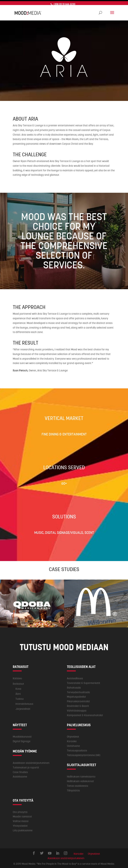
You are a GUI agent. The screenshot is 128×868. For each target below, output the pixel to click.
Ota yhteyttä (20, 811)
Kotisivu (17, 677)
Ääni (18, 693)
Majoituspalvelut (76, 696)
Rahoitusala (74, 686)
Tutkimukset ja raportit (26, 766)
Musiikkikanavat (22, 735)
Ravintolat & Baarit (78, 705)
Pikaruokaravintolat (78, 700)
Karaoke (72, 740)
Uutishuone (73, 745)
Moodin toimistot (22, 815)
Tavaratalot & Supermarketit (84, 682)
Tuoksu (20, 698)
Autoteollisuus (75, 677)
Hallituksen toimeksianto (81, 775)
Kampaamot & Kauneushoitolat (85, 714)
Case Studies (20, 771)
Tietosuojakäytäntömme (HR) (84, 754)
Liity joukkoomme (23, 829)
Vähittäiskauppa (77, 709)
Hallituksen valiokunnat (80, 780)
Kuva (18, 688)
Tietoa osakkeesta (78, 785)
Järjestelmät (23, 708)
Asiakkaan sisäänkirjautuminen (31, 762)
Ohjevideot (73, 735)
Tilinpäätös (73, 789)
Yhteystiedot (20, 825)
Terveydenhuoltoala (78, 691)
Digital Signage (22, 740)
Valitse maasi (21, 820)
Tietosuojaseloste (77, 749)
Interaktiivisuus (24, 703)
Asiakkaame (20, 775)
